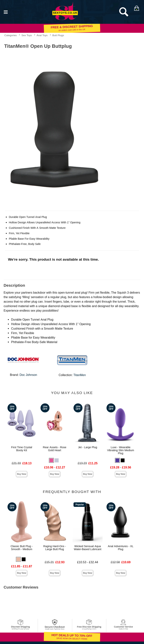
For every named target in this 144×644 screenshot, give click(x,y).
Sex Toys (27, 35)
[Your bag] (136, 8)
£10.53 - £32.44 (88, 562)
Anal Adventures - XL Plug (121, 548)
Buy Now (22, 474)
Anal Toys (42, 35)
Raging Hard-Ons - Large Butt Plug (55, 548)
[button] (51, 460)
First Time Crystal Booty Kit (22, 449)
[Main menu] (6, 12)
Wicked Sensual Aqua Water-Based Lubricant (88, 548)
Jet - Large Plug (88, 447)
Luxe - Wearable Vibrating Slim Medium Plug (121, 450)
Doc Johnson (28, 375)
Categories (10, 35)
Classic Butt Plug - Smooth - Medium (22, 548)
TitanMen (80, 375)
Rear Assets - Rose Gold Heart (55, 449)
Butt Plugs (58, 35)
